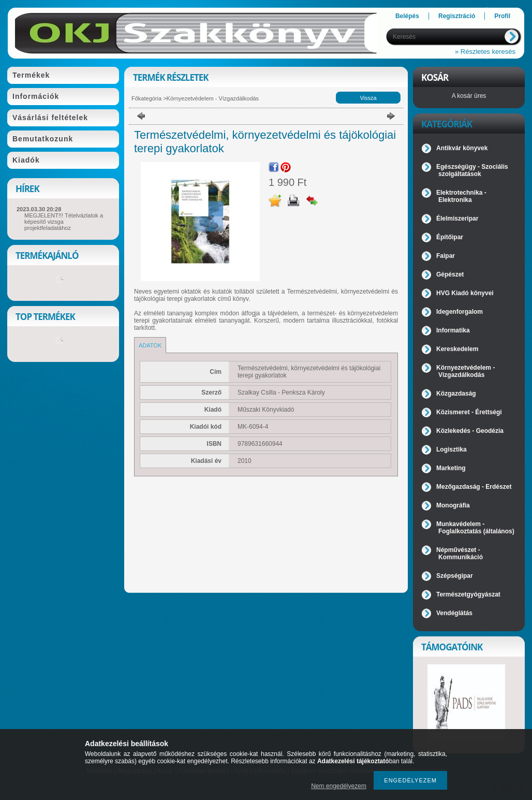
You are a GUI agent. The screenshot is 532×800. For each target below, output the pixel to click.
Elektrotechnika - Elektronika (461, 196)
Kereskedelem (457, 349)
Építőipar (450, 237)
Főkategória (146, 98)
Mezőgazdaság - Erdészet (474, 487)
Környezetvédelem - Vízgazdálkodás (213, 98)
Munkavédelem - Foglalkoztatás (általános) (475, 528)
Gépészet (450, 274)
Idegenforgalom (460, 312)
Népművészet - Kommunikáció (460, 554)
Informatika (453, 330)
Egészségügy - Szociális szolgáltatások (472, 170)
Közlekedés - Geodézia (470, 431)
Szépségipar (455, 576)
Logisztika (452, 449)
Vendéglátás (454, 613)
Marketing (451, 468)
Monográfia (453, 505)
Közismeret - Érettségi (469, 412)
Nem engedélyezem (339, 786)
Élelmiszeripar (457, 219)
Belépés (407, 16)
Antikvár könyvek (462, 148)
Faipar (446, 256)
